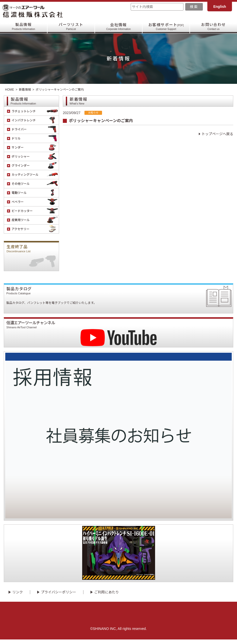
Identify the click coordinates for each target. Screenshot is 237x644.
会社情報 (119, 27)
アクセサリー (35, 229)
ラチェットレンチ (35, 111)
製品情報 (23, 27)
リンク (18, 597)
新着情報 (25, 90)
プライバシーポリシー (59, 597)
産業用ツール (35, 220)
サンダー (35, 147)
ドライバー (35, 129)
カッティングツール (35, 175)
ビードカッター (35, 211)
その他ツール (35, 184)
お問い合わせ (214, 27)
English (220, 7)
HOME (10, 90)
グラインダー (35, 166)
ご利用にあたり (107, 597)
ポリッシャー (35, 156)
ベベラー (35, 202)
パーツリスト (71, 27)
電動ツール (35, 193)
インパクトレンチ (35, 120)
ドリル (35, 138)
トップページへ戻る (217, 134)
